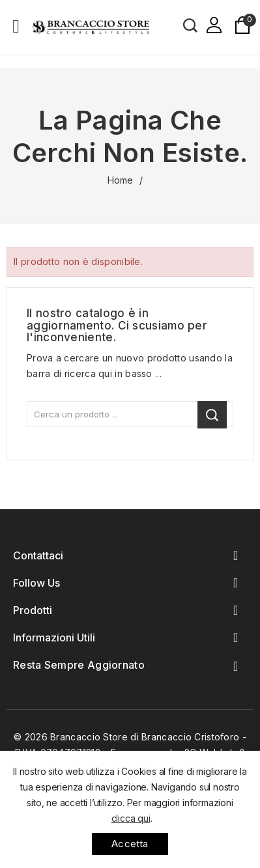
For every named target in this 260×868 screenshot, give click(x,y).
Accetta (130, 844)
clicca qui (131, 818)
